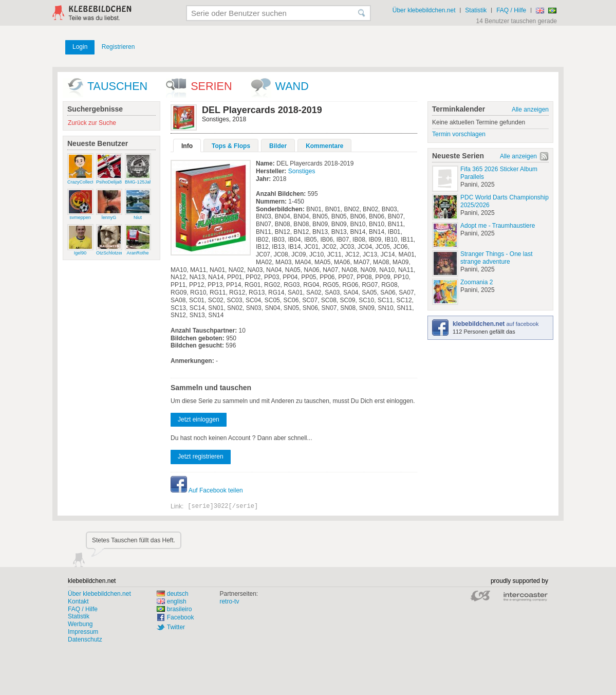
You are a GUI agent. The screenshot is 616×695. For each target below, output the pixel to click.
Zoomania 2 (477, 282)
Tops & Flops (231, 146)
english (172, 601)
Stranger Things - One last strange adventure (497, 258)
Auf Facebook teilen (207, 490)
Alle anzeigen (530, 109)
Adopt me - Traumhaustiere (498, 226)
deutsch (173, 594)
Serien (211, 86)
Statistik (476, 10)
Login (80, 47)
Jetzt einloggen (199, 419)
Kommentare (324, 146)
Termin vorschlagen (459, 134)
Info (187, 146)
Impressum (83, 632)
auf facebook (496, 324)
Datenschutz (85, 639)
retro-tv (229, 601)
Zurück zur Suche (92, 123)
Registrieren (118, 47)
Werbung (80, 624)
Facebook (181, 617)
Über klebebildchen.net (424, 10)
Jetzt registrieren (201, 456)
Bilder (278, 146)
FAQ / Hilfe (511, 10)
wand (292, 86)
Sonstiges (302, 171)
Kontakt (78, 601)
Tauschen (117, 86)
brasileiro (174, 609)
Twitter (176, 627)
